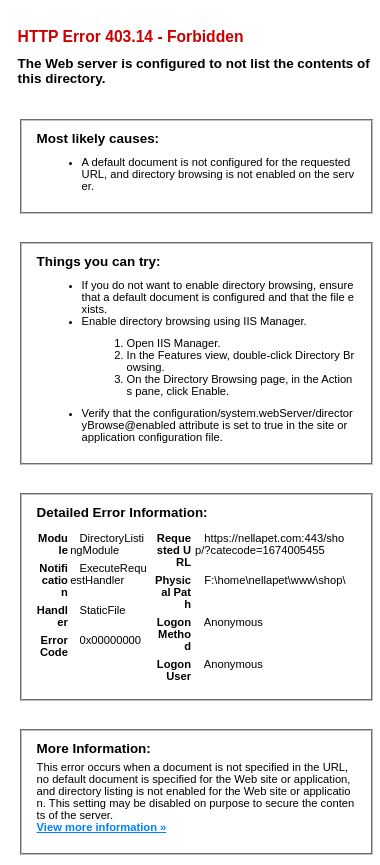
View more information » (102, 827)
